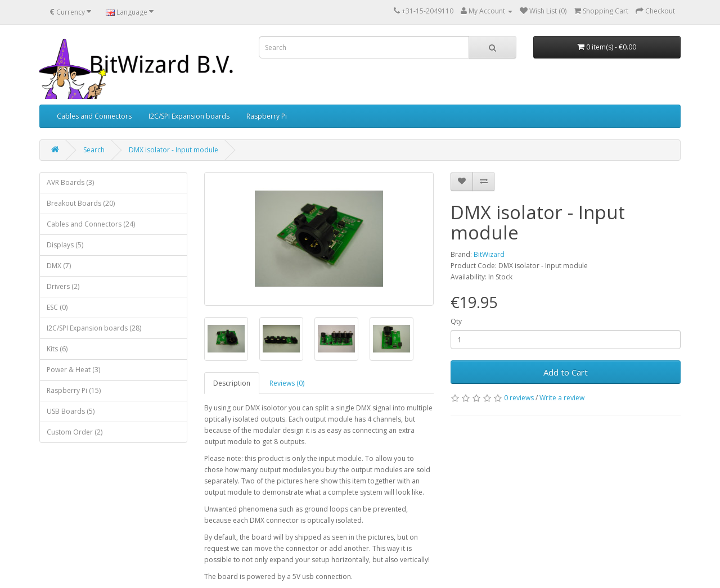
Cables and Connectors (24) (91, 224)
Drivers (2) (63, 286)
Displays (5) (65, 245)
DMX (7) (59, 266)
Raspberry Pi (267, 116)
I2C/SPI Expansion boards (189, 116)
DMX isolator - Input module (174, 150)
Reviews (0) (287, 383)
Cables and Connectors (94, 116)
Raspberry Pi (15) (74, 390)
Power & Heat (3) (73, 370)
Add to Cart (566, 372)
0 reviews (519, 398)
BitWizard (489, 254)
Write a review (562, 398)
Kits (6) (57, 349)
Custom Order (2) (75, 432)
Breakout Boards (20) (81, 203)
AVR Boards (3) (70, 182)
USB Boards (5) (71, 411)
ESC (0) (57, 307)
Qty (456, 321)
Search (94, 150)
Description (232, 383)
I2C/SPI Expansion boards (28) (94, 328)
